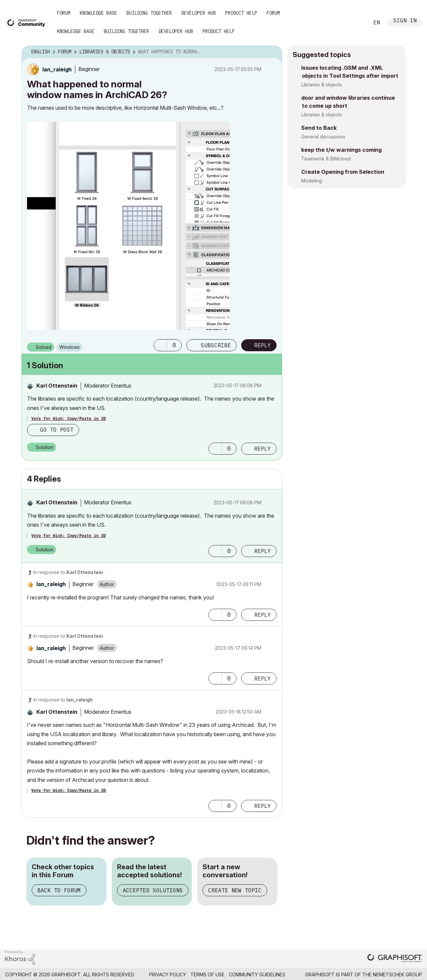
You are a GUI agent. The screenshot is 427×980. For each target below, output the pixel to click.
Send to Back (319, 128)
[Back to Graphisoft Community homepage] (27, 22)
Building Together (149, 13)
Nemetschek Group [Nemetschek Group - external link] (397, 974)
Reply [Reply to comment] (263, 449)
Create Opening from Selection (343, 172)
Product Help (241, 13)
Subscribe (216, 345)
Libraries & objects (322, 85)
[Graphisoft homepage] (395, 959)
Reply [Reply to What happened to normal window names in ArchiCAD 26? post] (263, 345)
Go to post (57, 430)
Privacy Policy (168, 974)
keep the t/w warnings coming (341, 150)
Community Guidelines (257, 974)
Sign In (405, 21)
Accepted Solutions (153, 890)
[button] (128, 226)
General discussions (323, 137)
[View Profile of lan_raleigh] (57, 69)
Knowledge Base (98, 13)
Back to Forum (59, 890)
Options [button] (273, 52)
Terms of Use (207, 974)
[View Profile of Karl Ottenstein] (57, 386)
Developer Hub (198, 13)
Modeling (312, 181)
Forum (64, 13)
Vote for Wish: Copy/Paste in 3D (69, 419)
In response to (68, 572)
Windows (70, 347)
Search (357, 23)
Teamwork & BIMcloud (326, 159)
